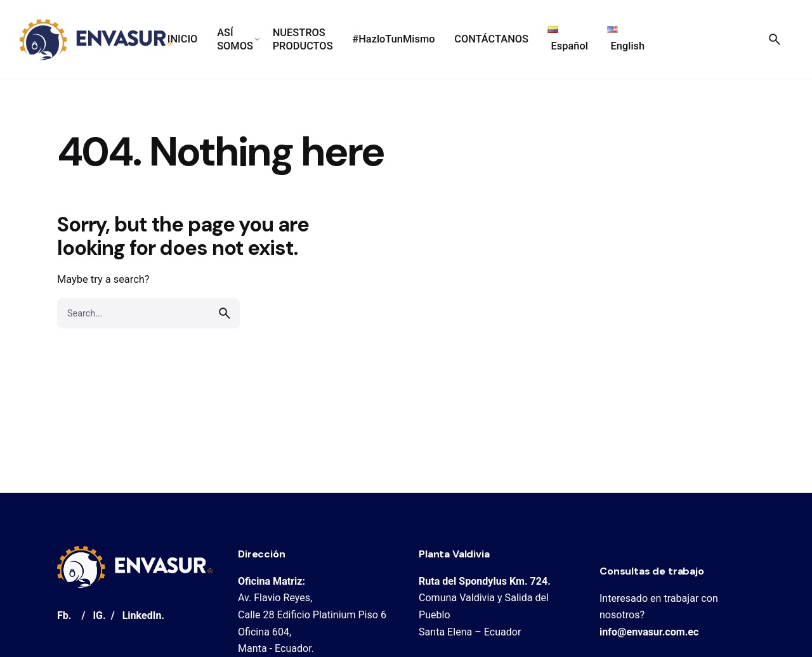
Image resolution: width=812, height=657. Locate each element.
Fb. (64, 615)
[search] (225, 313)
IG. (99, 615)
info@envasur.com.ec (649, 632)
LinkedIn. (143, 615)
